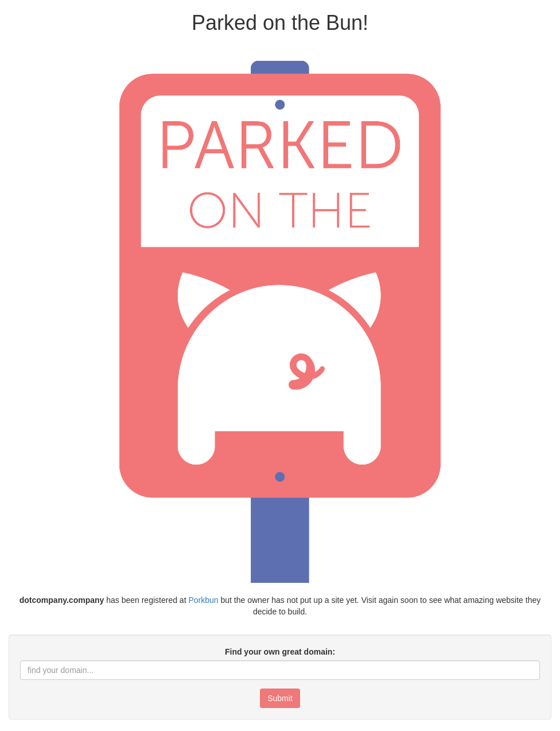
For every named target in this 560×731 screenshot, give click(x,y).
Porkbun (203, 600)
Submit (280, 698)
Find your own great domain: (280, 652)
